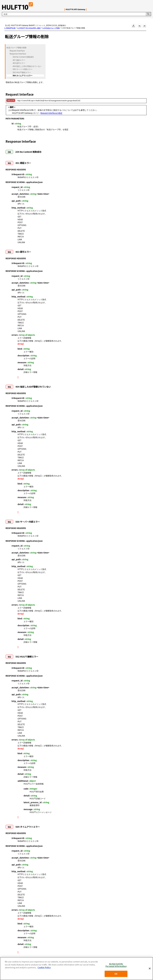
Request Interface (17, 51)
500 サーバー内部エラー (23, 69)
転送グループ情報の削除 (17, 48)
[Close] (150, 969)
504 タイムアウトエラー (23, 76)
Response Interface (18, 54)
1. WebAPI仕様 (10, 28)
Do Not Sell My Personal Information (116, 965)
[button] (148, 14)
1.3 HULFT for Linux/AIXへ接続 (29, 28)
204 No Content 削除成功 (23, 57)
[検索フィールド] (76, 14)
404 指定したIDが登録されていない (27, 66)
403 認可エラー (19, 63)
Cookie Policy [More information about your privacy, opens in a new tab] (44, 967)
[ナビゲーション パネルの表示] (149, 6)
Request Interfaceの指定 (51, 113)
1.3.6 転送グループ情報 (51, 28)
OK (116, 974)
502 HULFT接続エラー (22, 72)
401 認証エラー (19, 60)
